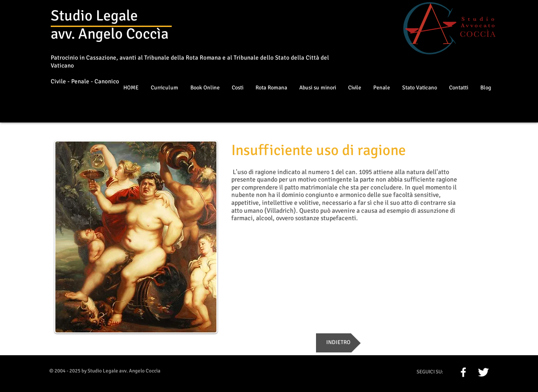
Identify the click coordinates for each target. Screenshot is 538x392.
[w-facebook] (463, 372)
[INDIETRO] (338, 343)
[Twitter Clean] (483, 372)
